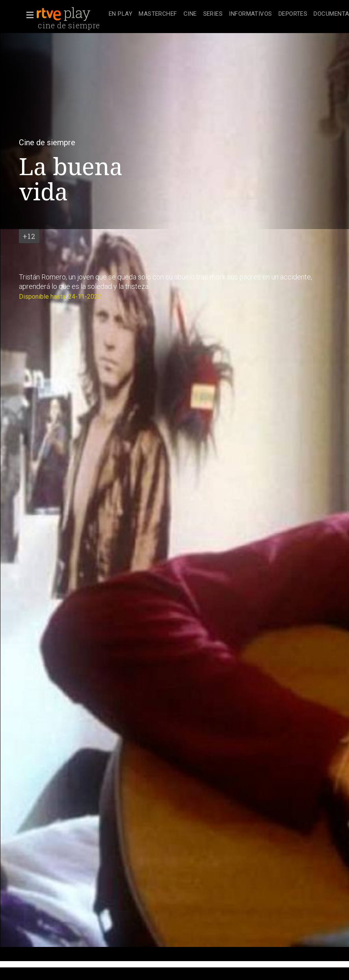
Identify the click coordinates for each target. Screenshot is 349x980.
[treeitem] (121, 14)
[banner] (71, 14)
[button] (28, 15)
